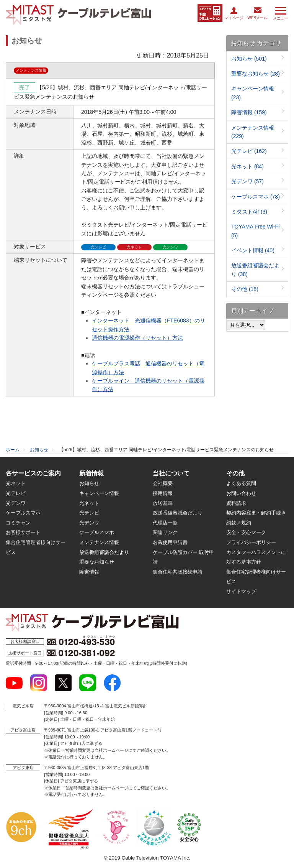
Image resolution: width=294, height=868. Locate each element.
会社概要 (163, 483)
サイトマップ (241, 591)
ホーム (13, 450)
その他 (245, 289)
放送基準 (163, 503)
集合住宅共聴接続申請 (178, 572)
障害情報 (249, 112)
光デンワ (247, 181)
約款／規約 (239, 523)
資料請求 (236, 503)
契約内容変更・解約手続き (256, 513)
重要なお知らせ (256, 74)
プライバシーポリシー (251, 542)
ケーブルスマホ (256, 197)
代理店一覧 (165, 523)
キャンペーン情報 (99, 493)
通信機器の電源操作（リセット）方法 (137, 338)
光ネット (247, 166)
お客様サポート (23, 532)
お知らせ (249, 59)
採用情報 (163, 493)
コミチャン (18, 523)
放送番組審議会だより (104, 552)
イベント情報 (253, 250)
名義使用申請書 (170, 542)
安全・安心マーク (246, 532)
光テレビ (249, 151)
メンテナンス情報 (99, 542)
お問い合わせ (241, 493)
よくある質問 (241, 483)
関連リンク (165, 532)
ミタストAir (249, 212)
